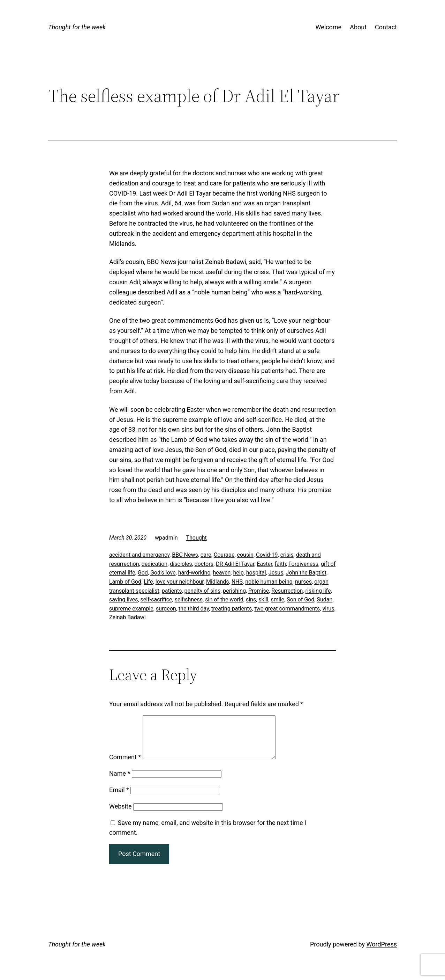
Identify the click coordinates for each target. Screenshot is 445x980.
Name (120, 782)
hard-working (194, 573)
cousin (245, 555)
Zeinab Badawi (127, 617)
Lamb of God (125, 582)
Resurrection (287, 591)
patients (172, 591)
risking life (318, 591)
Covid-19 (267, 555)
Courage (224, 555)
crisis (287, 555)
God (143, 573)
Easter (264, 564)
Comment (125, 765)
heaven (222, 573)
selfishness (189, 599)
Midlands (218, 582)
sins (251, 599)
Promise (259, 591)
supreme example (131, 609)
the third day (194, 609)
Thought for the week (77, 27)
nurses (303, 582)
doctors (204, 564)
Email (119, 798)
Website (120, 815)
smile (278, 599)
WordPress (382, 953)
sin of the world (224, 599)
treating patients (232, 609)
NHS (237, 582)
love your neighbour (180, 582)
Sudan (325, 599)
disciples (181, 564)
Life (148, 582)
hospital (256, 573)
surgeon (166, 609)
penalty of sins (203, 591)
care (206, 555)
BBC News (185, 555)
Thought (197, 538)
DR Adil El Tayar (235, 564)
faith (280, 564)
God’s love (163, 573)
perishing (234, 591)
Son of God (300, 599)
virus (328, 609)
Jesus (276, 573)
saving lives (123, 599)
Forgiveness (303, 564)
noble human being (269, 582)
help (238, 573)
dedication (155, 564)
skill (263, 599)
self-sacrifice (156, 599)
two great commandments (287, 609)
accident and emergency (139, 555)
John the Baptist (306, 573)
